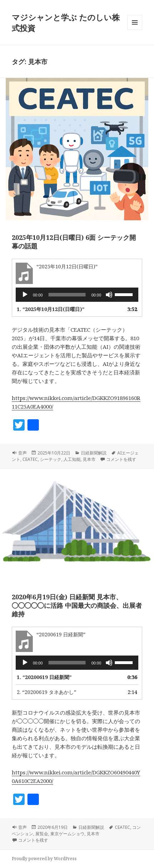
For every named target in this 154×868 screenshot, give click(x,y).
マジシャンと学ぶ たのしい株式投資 (66, 22)
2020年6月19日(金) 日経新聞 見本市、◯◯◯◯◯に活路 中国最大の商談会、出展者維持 (77, 605)
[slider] (67, 295)
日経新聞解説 (94, 453)
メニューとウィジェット (135, 30)
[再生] (25, 295)
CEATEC (30, 459)
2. (47, 692)
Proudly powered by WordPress (44, 859)
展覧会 (42, 834)
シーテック (51, 459)
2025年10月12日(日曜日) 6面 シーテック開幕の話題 (74, 242)
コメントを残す (121, 459)
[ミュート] (109, 295)
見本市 (89, 459)
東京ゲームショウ (67, 834)
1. (51, 309)
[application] (77, 295)
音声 (22, 453)
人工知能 (72, 459)
